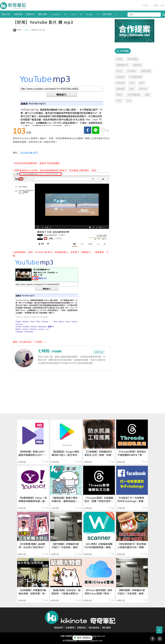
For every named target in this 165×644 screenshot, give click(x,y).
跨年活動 (120, 83)
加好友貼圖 (146, 71)
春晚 (147, 95)
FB (81, 14)
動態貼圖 (137, 65)
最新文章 (6, 14)
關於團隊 (107, 628)
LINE (73, 14)
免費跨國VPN (122, 65)
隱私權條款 (94, 628)
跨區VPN (143, 89)
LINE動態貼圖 (136, 77)
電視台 (119, 95)
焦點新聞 (18, 14)
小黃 (129, 101)
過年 (142, 83)
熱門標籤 (125, 51)
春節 (132, 89)
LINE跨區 (131, 71)
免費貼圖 (120, 89)
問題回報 (81, 628)
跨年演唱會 (133, 59)
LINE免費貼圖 (134, 95)
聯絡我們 (58, 628)
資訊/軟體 (107, 14)
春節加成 (120, 77)
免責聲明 (70, 628)
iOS (66, 14)
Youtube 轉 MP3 (29, 153)
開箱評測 (30, 14)
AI (98, 14)
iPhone (119, 71)
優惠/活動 (43, 14)
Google (89, 14)
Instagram (55, 14)
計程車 (119, 59)
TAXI (119, 101)
